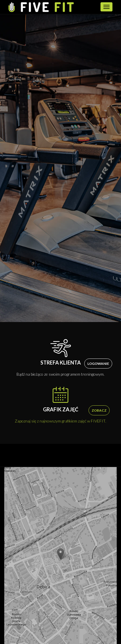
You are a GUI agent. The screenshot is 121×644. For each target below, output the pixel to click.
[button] (61, 554)
